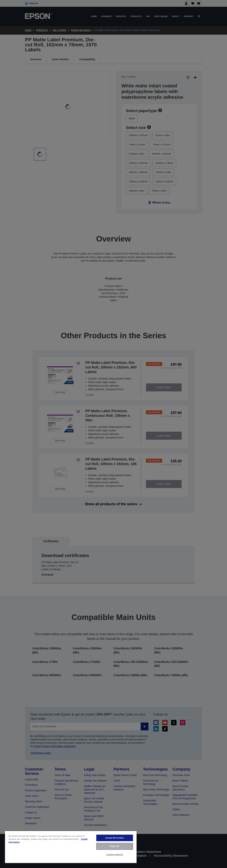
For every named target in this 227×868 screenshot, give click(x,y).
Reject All (115, 846)
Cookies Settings (115, 855)
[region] (71, 847)
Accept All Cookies (115, 838)
